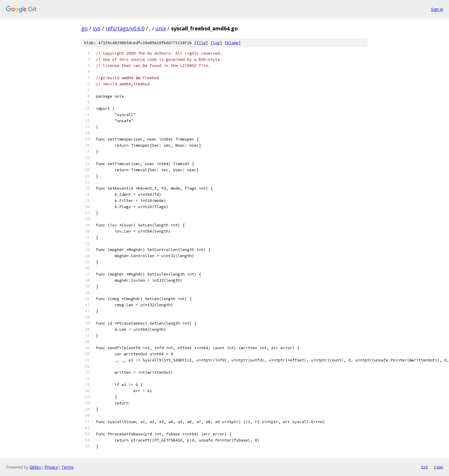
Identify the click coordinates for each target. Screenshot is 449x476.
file (201, 43)
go (84, 28)
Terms (68, 467)
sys (97, 28)
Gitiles (35, 467)
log (216, 43)
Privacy (51, 467)
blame (233, 43)
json (438, 467)
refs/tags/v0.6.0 (125, 28)
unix (161, 28)
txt (424, 467)
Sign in (437, 9)
